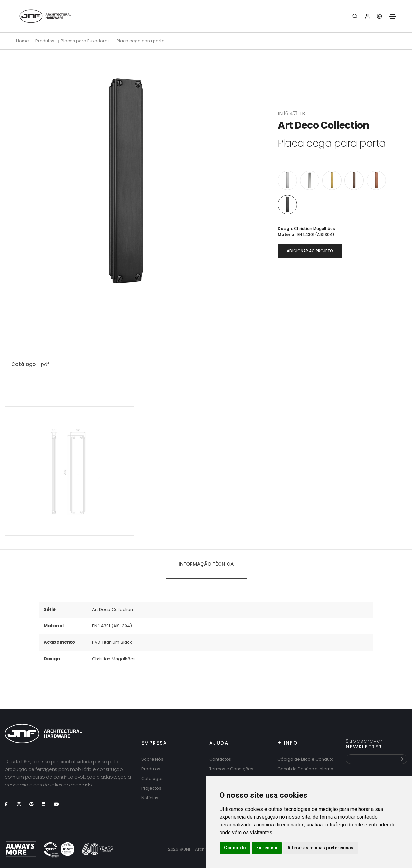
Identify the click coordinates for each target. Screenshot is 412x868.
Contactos (220, 759)
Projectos (151, 788)
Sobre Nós (152, 759)
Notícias (150, 798)
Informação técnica (206, 564)
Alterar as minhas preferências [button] (320, 848)
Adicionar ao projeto (310, 251)
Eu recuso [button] (267, 848)
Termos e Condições (231, 769)
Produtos (151, 769)
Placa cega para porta (140, 41)
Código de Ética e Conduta (306, 759)
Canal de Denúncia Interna (305, 769)
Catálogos (152, 779)
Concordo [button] (235, 848)
